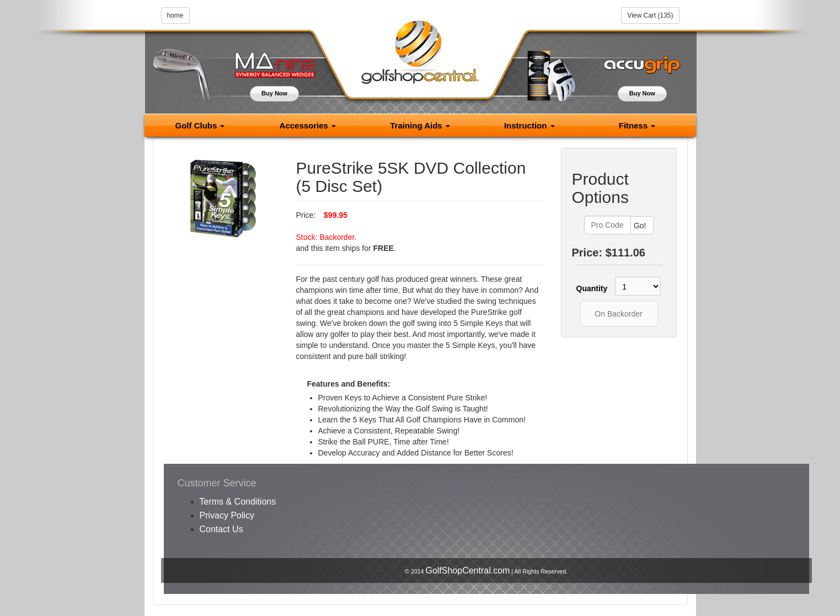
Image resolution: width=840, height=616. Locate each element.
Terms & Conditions (238, 502)
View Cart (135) (650, 15)
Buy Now (274, 93)
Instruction (529, 125)
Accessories (308, 125)
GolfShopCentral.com (467, 571)
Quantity (590, 288)
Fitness (637, 125)
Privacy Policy (227, 515)
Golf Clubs (200, 125)
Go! (640, 226)
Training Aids (420, 125)
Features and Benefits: (349, 384)
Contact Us (221, 529)
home (175, 15)
